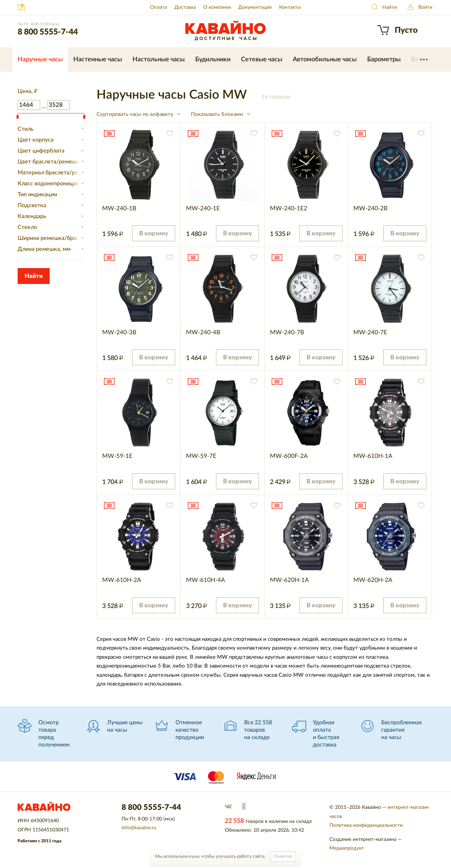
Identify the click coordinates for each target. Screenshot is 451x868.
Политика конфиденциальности (366, 825)
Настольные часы (159, 60)
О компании (217, 7)
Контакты (290, 7)
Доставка (185, 7)
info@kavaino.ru (139, 828)
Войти (425, 7)
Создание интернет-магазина (363, 839)
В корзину (154, 233)
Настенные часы (98, 60)
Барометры (384, 60)
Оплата (159, 7)
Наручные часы (40, 60)
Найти (390, 7)
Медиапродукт (347, 848)
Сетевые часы (262, 60)
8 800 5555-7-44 (48, 32)
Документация (255, 7)
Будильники (213, 60)
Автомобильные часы (325, 60)
